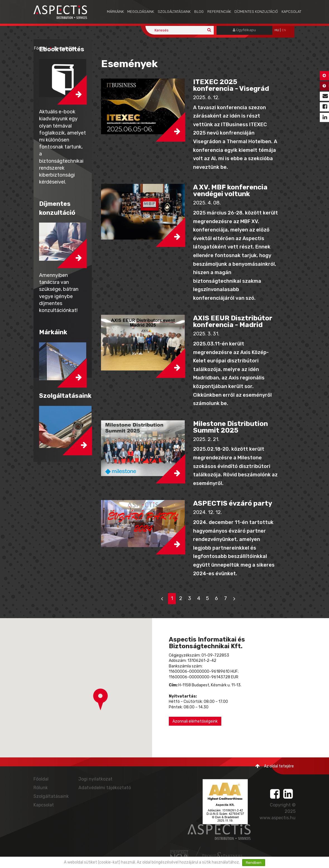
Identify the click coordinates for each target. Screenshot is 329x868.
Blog (199, 12)
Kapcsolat (291, 12)
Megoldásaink (141, 12)
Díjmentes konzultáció (256, 12)
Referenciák (219, 12)
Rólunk (41, 788)
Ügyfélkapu (244, 30)
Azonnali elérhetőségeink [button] (195, 721)
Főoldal (40, 48)
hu (277, 30)
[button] (143, 106)
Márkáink (115, 12)
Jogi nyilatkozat (95, 779)
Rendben (254, 863)
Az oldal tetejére (275, 766)
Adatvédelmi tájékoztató (105, 788)
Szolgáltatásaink (174, 12)
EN (284, 30)
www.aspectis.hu (278, 818)
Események (65, 48)
